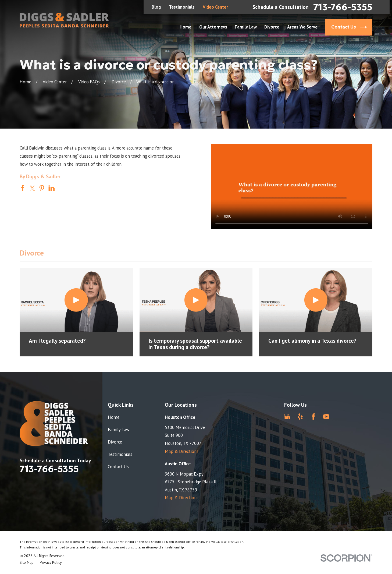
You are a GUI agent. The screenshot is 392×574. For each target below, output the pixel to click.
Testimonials (182, 7)
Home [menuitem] (186, 27)
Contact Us (118, 467)
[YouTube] (326, 417)
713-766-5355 (343, 7)
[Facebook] (313, 417)
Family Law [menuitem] (246, 27)
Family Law (119, 430)
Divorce (115, 442)
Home (114, 417)
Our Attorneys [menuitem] (213, 27)
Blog (156, 7)
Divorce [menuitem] (272, 27)
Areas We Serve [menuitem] (302, 27)
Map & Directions (182, 451)
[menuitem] (27, 563)
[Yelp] (300, 417)
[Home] (64, 20)
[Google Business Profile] (287, 417)
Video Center (215, 7)
